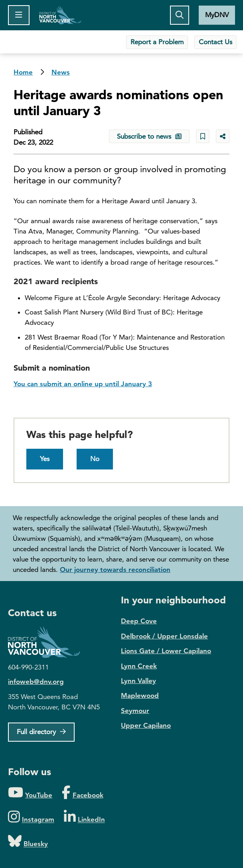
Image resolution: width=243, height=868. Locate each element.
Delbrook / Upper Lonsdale (164, 636)
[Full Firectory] (41, 732)
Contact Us (215, 42)
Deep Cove (139, 621)
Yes (45, 459)
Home (60, 15)
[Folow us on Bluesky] (28, 841)
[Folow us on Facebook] (82, 793)
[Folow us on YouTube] (30, 793)
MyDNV (217, 15)
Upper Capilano (146, 725)
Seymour (135, 711)
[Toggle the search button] (180, 15)
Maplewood (140, 695)
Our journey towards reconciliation (115, 570)
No (95, 459)
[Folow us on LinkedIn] (84, 817)
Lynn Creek (139, 666)
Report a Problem (157, 42)
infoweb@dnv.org (36, 681)
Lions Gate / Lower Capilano (166, 651)
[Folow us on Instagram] (31, 817)
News (61, 72)
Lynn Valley (138, 681)
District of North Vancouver (48, 642)
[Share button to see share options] (223, 136)
